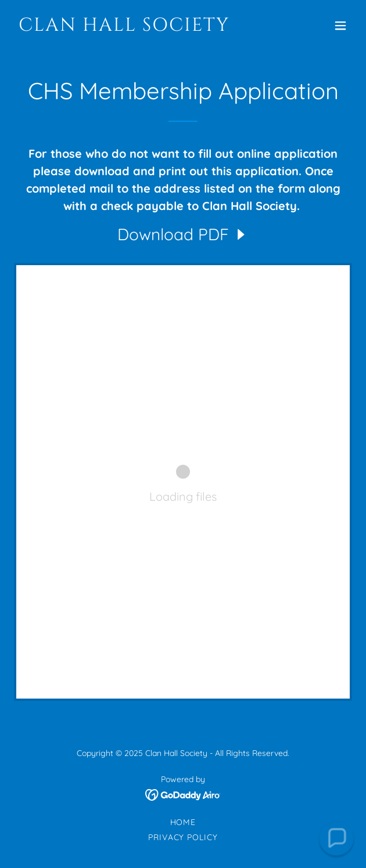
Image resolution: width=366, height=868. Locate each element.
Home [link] (183, 822)
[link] (132, 27)
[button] (340, 26)
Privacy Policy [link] (183, 837)
